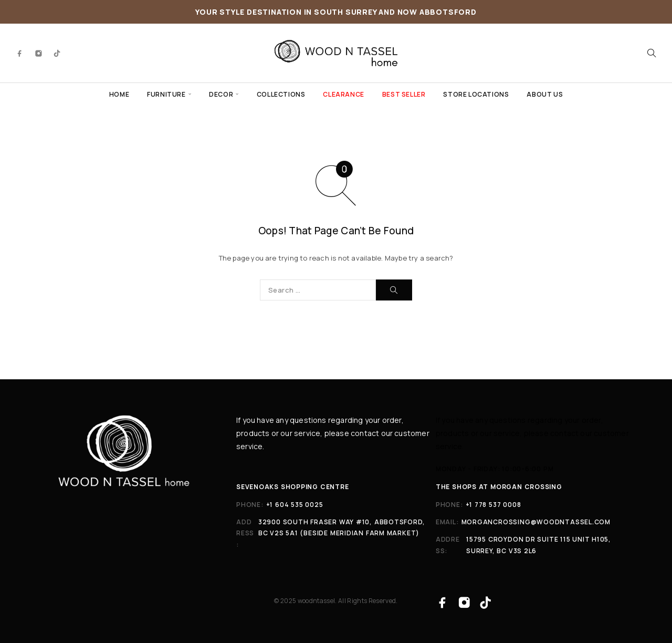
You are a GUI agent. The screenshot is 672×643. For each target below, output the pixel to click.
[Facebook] (20, 53)
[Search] (652, 53)
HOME (119, 94)
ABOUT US (545, 94)
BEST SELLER (404, 94)
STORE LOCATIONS (476, 94)
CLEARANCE (343, 94)
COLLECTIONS (281, 94)
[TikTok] (57, 53)
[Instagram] (39, 53)
